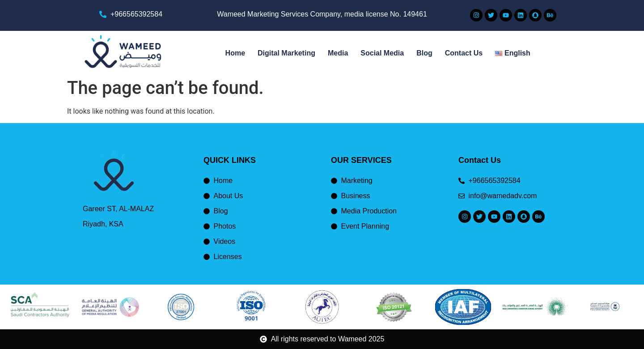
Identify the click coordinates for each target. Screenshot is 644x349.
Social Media (382, 53)
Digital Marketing (286, 53)
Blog (424, 53)
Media (338, 53)
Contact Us (464, 53)
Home (235, 53)
